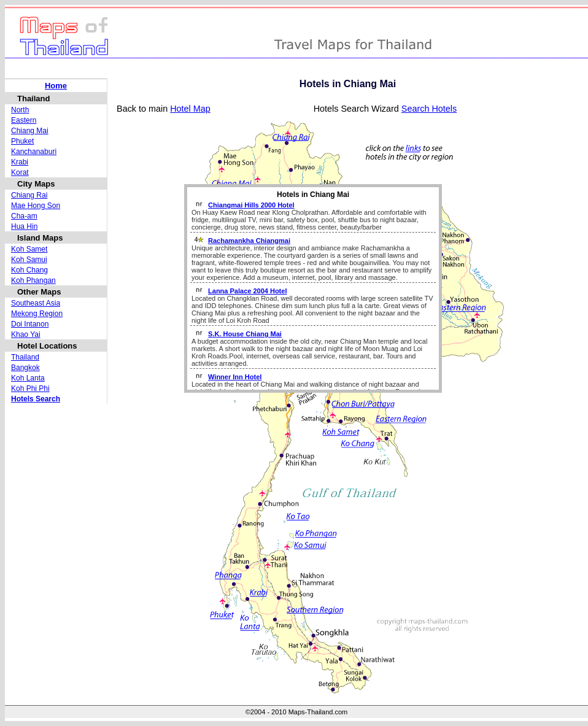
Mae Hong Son (36, 206)
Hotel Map (190, 109)
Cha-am (24, 216)
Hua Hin (24, 226)
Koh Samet (29, 249)
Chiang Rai (29, 195)
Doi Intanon (30, 324)
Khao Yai (26, 334)
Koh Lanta (28, 378)
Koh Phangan (33, 280)
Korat (20, 172)
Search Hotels (429, 109)
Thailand (25, 357)
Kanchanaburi (34, 152)
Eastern (24, 120)
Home (56, 86)
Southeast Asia (36, 303)
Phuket (22, 141)
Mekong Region (37, 314)
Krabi (20, 162)
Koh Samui (29, 260)
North (20, 110)
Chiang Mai (30, 131)
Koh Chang (29, 270)
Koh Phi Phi (30, 388)
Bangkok (25, 368)
